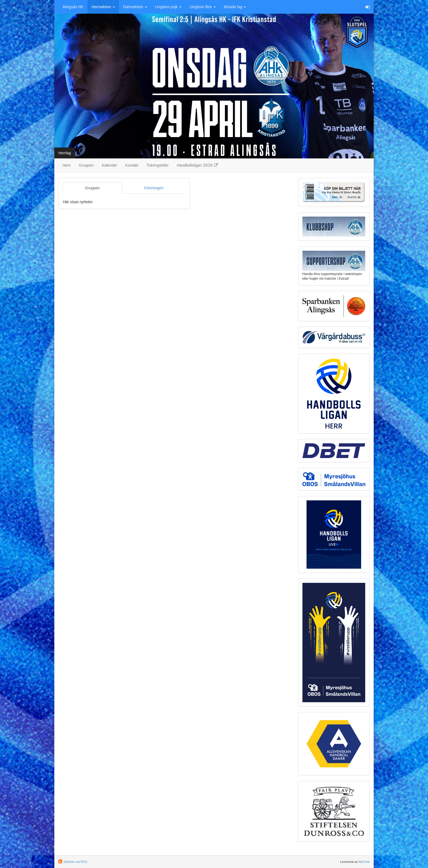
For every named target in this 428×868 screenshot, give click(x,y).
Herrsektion (103, 7)
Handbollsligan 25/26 (198, 165)
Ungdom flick (203, 7)
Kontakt (132, 165)
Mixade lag (235, 7)
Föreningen (154, 188)
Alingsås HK (73, 7)
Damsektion (135, 7)
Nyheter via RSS (75, 862)
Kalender (109, 165)
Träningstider (158, 165)
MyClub (364, 862)
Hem (67, 165)
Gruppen (86, 165)
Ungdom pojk (168, 7)
